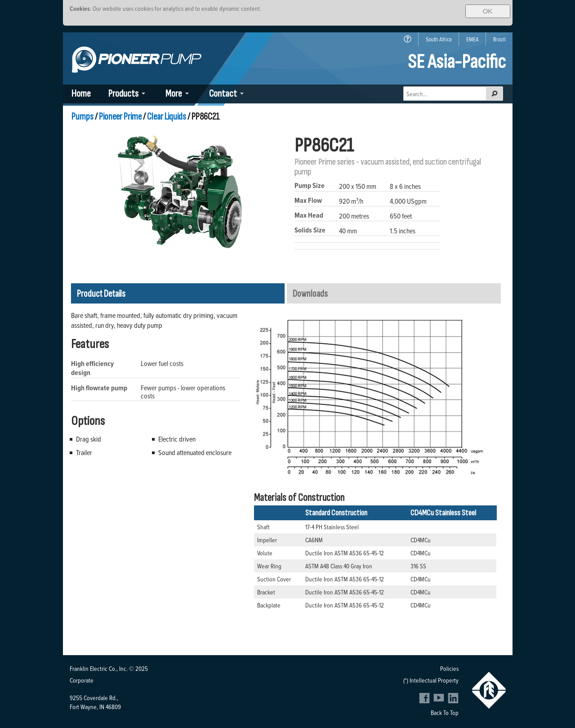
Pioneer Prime (120, 117)
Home (81, 94)
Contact (223, 94)
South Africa (439, 39)
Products (123, 94)
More (174, 94)
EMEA (472, 39)
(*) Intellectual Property (431, 680)
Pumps (82, 117)
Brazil (499, 39)
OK (488, 11)
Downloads (310, 294)
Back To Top (445, 712)
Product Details (101, 294)
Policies (449, 668)
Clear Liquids (167, 117)
